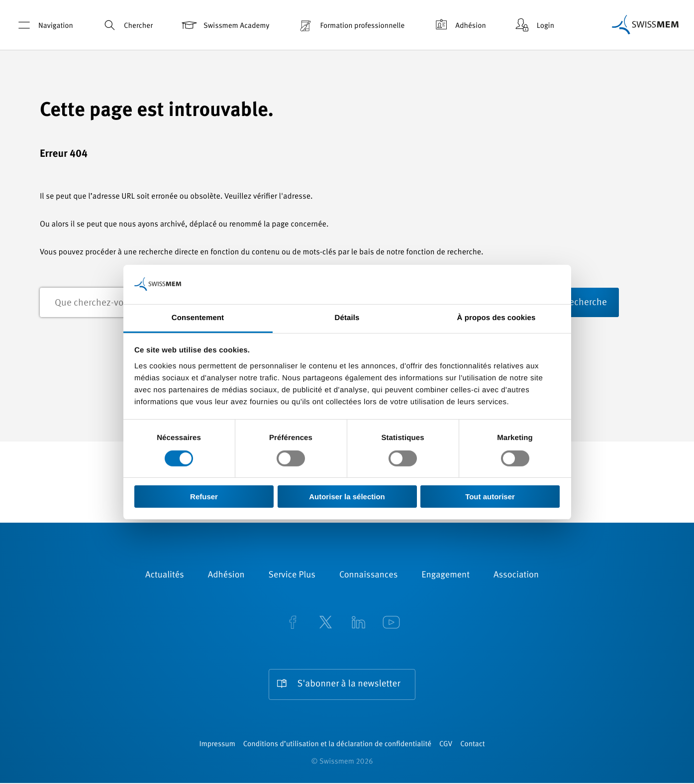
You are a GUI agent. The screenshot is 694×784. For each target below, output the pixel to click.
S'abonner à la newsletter (349, 685)
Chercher (127, 25)
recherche (622, 303)
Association (516, 576)
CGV (446, 745)
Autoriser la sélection (347, 497)
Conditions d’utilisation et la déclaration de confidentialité (337, 745)
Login (534, 25)
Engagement (446, 576)
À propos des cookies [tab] (496, 317)
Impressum (217, 745)
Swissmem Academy (225, 25)
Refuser (204, 497)
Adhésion (459, 25)
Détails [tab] (347, 317)
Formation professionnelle (350, 25)
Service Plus (292, 576)
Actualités (165, 576)
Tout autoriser (490, 497)
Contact (472, 745)
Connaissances (368, 576)
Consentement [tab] (198, 317)
